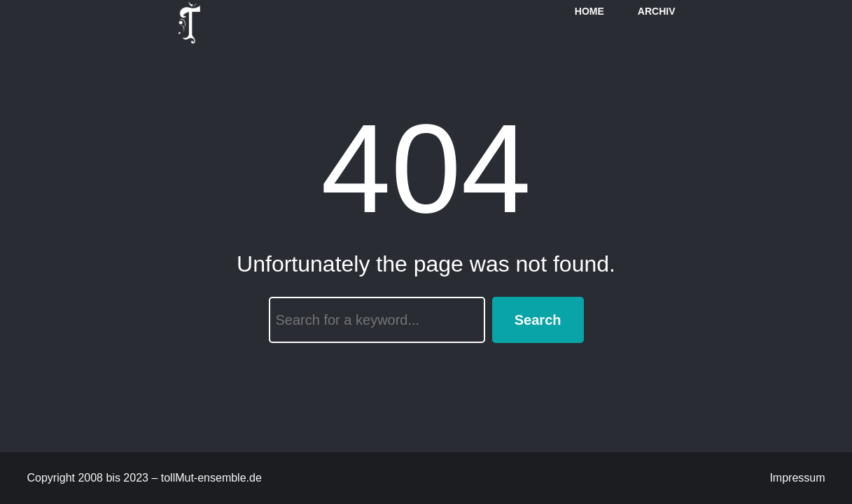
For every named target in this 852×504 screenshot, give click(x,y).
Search (538, 320)
